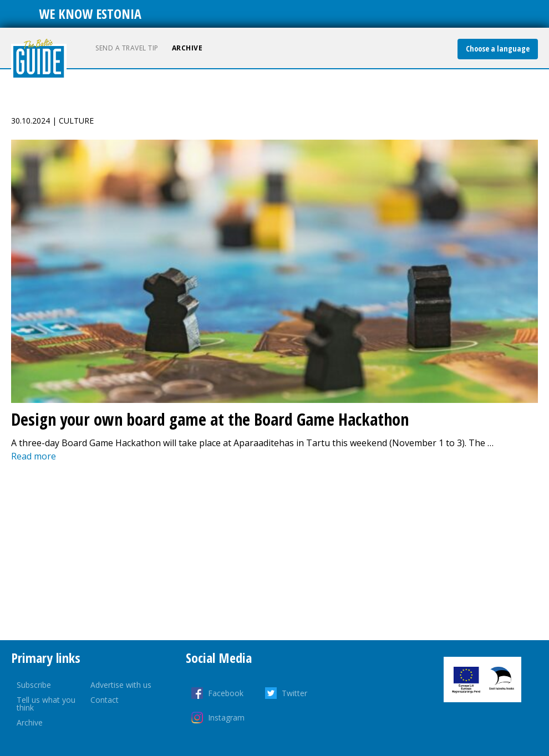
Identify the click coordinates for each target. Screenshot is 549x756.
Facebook (226, 693)
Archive (187, 48)
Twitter (294, 693)
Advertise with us (121, 685)
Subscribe (34, 685)
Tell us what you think (46, 704)
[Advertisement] (274, 551)
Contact (105, 700)
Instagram (226, 717)
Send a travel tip (127, 48)
